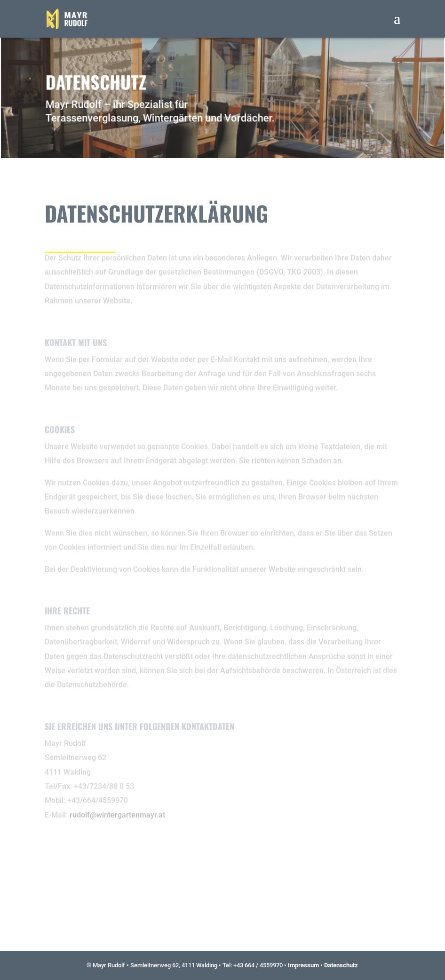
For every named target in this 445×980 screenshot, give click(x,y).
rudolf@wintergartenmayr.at (117, 806)
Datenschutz (341, 965)
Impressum (303, 965)
